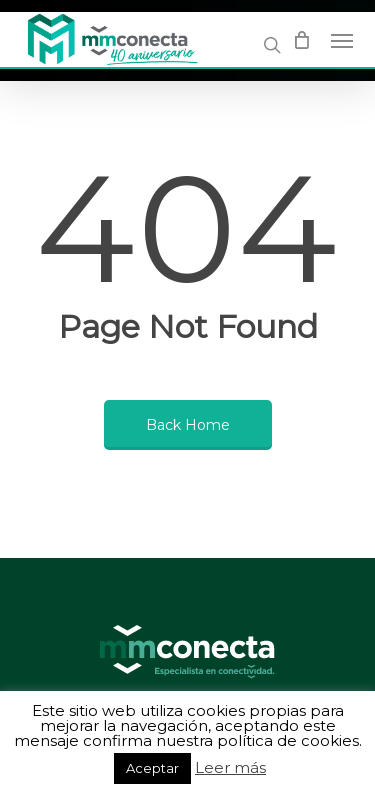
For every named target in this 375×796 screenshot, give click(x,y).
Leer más (230, 768)
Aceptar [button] (152, 768)
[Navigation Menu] (342, 40)
